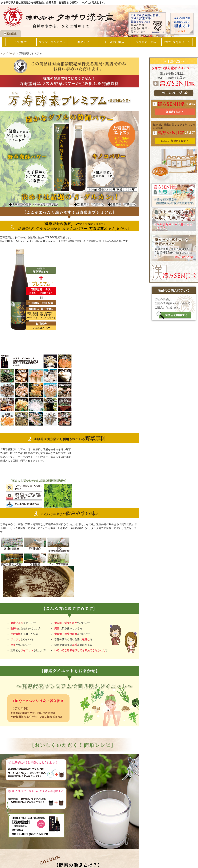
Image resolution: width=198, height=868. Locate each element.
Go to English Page (11, 33)
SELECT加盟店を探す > (175, 141)
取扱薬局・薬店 (146, 42)
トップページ (8, 54)
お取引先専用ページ (177, 42)
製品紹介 (83, 42)
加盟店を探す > (175, 112)
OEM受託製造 (115, 42)
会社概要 (21, 42)
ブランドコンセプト (52, 42)
